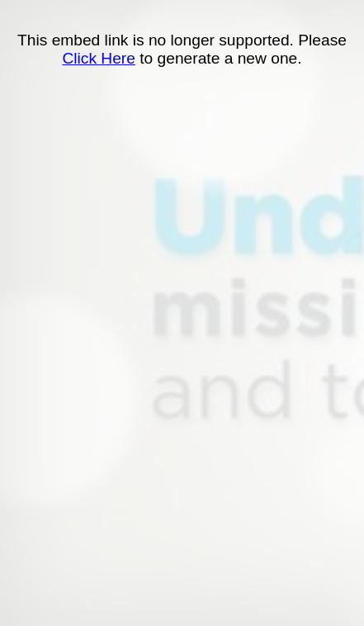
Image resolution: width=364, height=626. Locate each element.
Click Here (99, 58)
